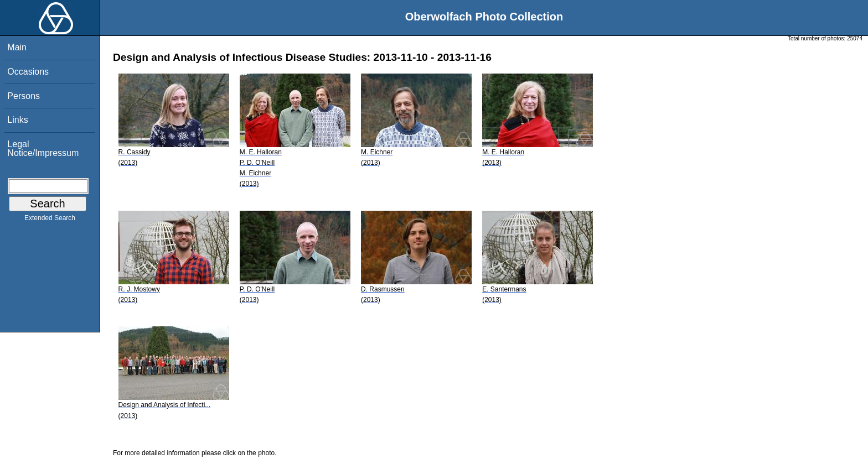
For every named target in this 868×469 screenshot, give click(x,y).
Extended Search (50, 220)
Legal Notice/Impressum (43, 148)
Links (17, 120)
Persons (24, 96)
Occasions (28, 72)
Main (17, 47)
